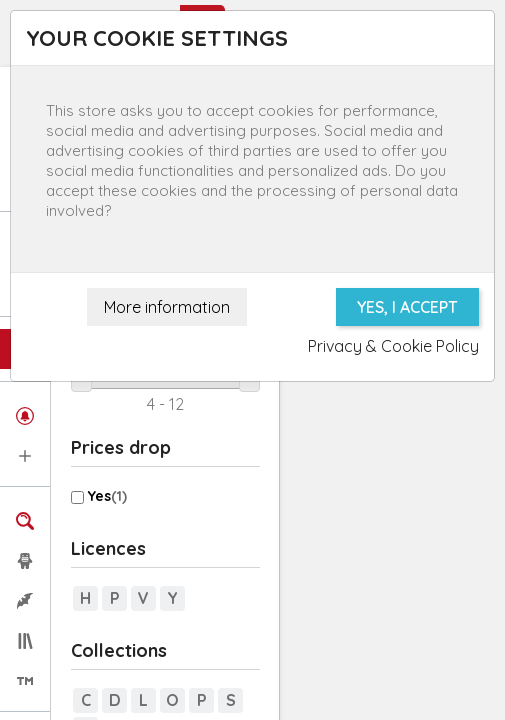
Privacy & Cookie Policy (393, 346)
